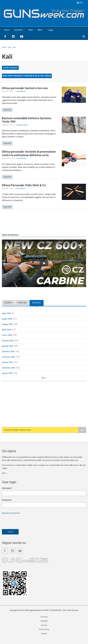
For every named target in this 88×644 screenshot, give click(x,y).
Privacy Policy (44, 635)
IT (80, 3)
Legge (52, 30)
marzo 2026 (7, 336)
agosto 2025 (8, 377)
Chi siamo (44, 622)
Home (7, 30)
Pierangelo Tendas (22, 125)
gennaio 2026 (8, 348)
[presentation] (21, 525)
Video (32, 30)
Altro (41, 30)
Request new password (12, 517)
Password (7, 504)
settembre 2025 (9, 371)
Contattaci (44, 626)
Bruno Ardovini (21, 91)
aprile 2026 (7, 331)
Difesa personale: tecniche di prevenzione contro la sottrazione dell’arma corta (29, 153)
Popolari (22, 303)
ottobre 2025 (8, 365)
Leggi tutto (7, 110)
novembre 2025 (9, 359)
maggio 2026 (8, 325)
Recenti (8, 303)
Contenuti (18, 30)
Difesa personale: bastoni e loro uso (25, 88)
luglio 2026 (7, 314)
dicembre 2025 (9, 354)
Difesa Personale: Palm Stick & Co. (24, 185)
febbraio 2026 (8, 342)
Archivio (37, 303)
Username (7, 492)
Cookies (44, 639)
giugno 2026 (8, 319)
